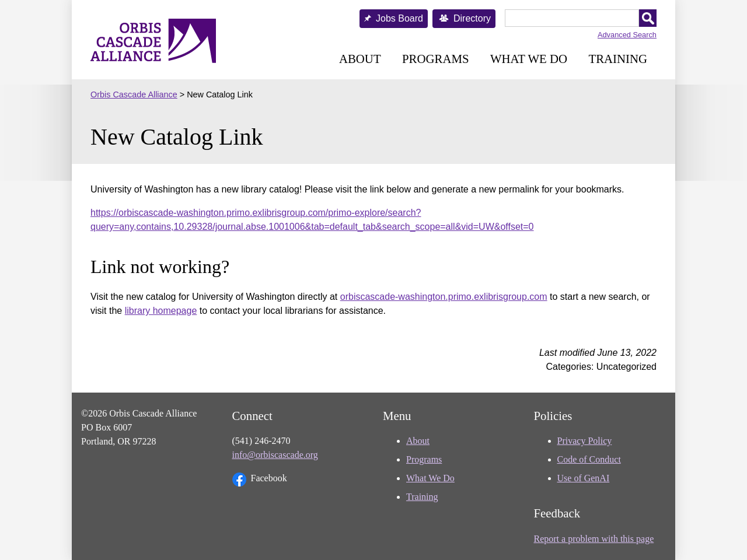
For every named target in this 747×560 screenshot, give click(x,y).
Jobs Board (399, 18)
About (360, 59)
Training (618, 59)
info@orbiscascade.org (275, 455)
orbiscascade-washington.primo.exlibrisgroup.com (444, 297)
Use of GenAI (584, 478)
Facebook (260, 480)
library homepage (161, 311)
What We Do (529, 59)
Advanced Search (627, 35)
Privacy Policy (585, 441)
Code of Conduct (589, 459)
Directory (472, 18)
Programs (435, 59)
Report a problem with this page (594, 539)
